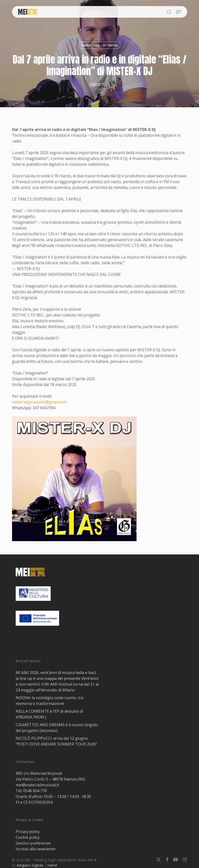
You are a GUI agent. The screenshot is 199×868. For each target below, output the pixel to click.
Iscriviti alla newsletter (36, 849)
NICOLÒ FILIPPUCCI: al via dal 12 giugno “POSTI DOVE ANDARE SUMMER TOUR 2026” (56, 741)
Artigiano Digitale (30, 865)
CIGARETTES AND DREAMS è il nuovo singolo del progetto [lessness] (57, 728)
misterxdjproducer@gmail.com (39, 402)
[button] (178, 12)
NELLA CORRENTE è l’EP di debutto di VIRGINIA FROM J (49, 714)
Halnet (52, 865)
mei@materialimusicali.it (37, 785)
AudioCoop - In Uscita (99, 45)
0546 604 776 (35, 791)
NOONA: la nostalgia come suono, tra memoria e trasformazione (49, 701)
